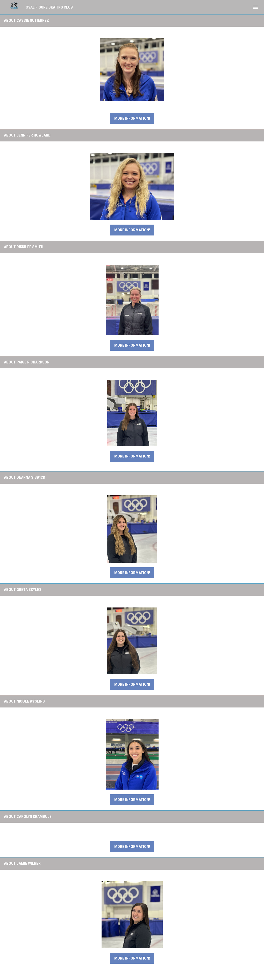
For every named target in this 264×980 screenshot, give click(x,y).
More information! (132, 118)
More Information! (132, 230)
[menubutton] (256, 7)
